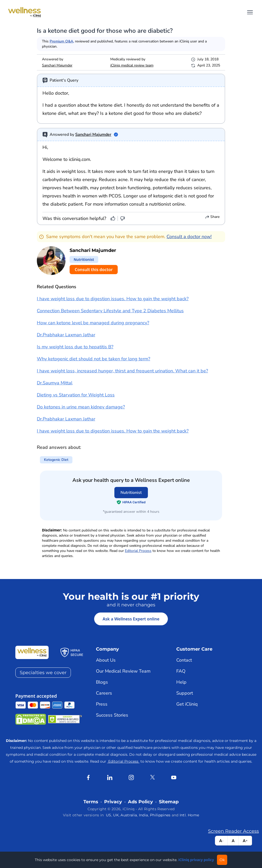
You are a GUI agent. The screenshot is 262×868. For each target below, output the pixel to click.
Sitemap (169, 802)
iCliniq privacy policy (196, 860)
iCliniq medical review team (132, 65)
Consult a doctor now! (189, 237)
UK (116, 815)
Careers (104, 693)
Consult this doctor (94, 270)
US (109, 815)
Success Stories (112, 715)
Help (181, 682)
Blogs (102, 682)
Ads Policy (140, 802)
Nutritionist (131, 493)
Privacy (113, 802)
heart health (75, 188)
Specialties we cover (43, 673)
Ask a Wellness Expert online (131, 619)
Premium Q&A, (62, 41)
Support (185, 693)
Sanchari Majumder (57, 65)
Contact (184, 660)
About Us (106, 660)
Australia (129, 815)
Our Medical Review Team (123, 671)
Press (102, 704)
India (144, 815)
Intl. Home (189, 815)
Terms (91, 802)
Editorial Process (138, 551)
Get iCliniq (187, 704)
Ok (222, 860)
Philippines (160, 815)
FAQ (181, 671)
